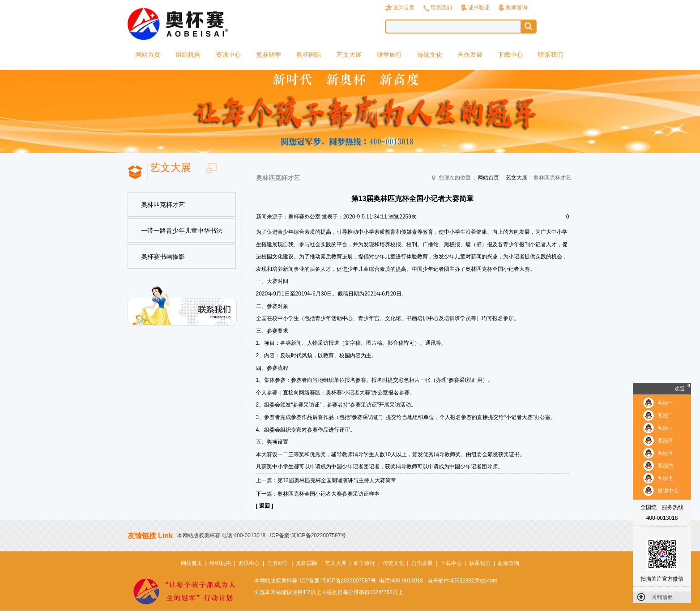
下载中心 (510, 55)
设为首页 (404, 8)
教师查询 (516, 8)
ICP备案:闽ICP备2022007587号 (308, 535)
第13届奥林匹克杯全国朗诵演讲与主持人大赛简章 (337, 480)
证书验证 (479, 8)
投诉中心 (668, 491)
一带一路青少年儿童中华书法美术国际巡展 (182, 235)
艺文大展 (349, 55)
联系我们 (441, 8)
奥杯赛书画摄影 (163, 257)
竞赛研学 (269, 55)
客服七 (666, 478)
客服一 (666, 403)
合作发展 (470, 55)
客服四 (666, 441)
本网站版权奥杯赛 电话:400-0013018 (221, 535)
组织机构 (188, 55)
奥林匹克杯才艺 (163, 205)
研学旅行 (389, 55)
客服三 (666, 428)
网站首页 (148, 55)
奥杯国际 (309, 55)
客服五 (666, 453)
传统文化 (430, 55)
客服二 (666, 415)
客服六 (666, 466)
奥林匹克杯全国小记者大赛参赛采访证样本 (329, 494)
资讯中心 (228, 55)
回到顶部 (662, 597)
